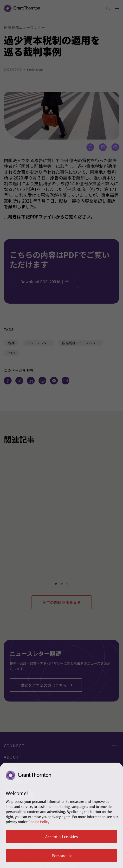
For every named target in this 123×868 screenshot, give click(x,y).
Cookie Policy (39, 822)
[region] (61, 815)
